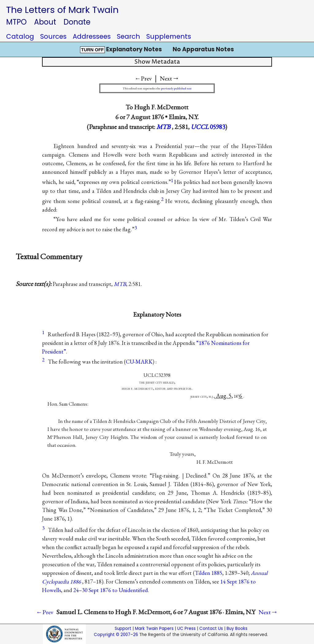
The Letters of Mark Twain (62, 10)
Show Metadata (157, 62)
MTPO (16, 22)
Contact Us (211, 628)
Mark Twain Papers (154, 628)
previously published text (176, 88)
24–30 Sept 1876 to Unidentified (111, 590)
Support (123, 628)
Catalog (20, 36)
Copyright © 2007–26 (116, 635)
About (45, 22)
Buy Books (237, 628)
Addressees (92, 36)
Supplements (169, 36)
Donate (77, 22)
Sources (53, 36)
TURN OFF (92, 50)
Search (128, 36)
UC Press (186, 628)
